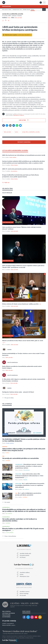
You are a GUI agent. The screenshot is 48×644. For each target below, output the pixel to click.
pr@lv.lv (13, 625)
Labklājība (8, 461)
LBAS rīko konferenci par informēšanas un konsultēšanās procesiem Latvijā (24, 155)
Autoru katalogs (24, 594)
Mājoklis (25, 480)
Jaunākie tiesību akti (25, 554)
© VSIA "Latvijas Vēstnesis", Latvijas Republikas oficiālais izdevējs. (18, 638)
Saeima (16, 132)
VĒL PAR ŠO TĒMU (8, 189)
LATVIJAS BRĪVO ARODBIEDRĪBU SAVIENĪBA (15, 150)
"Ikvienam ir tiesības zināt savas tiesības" (20, 631)
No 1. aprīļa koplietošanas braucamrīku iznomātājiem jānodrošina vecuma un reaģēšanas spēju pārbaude (30, 485)
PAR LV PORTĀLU (7, 611)
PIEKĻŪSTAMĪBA (6, 615)
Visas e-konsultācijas (10, 536)
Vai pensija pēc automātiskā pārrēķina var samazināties (21, 458)
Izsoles (22, 574)
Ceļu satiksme (26, 489)
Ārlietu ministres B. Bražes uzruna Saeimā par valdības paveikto (21, 304)
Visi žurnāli (23, 595)
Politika (7, 453)
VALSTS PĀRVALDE (7, 193)
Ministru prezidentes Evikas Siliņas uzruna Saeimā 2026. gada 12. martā (23, 341)
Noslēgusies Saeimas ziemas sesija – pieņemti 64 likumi (18, 392)
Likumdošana (14, 171)
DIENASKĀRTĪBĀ (7, 7)
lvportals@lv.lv (10, 624)
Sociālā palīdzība (9, 533)
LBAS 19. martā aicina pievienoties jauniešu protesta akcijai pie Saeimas (23, 169)
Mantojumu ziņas (25, 576)
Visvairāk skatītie (24, 555)
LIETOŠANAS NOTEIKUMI (9, 613)
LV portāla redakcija (9, 621)
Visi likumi (23, 557)
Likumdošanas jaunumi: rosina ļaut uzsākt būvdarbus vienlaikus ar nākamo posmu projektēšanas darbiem (29, 466)
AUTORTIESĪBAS (6, 617)
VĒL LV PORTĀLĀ (7, 404)
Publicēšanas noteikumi (19, 115)
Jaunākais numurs (25, 592)
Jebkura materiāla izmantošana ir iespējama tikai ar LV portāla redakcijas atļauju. (22, 636)
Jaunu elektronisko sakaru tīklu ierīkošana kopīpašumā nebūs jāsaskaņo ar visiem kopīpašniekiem (29, 476)
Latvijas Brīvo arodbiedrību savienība (13, 14)
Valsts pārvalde (18, 18)
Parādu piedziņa (10, 443)
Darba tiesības (13, 157)
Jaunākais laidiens (25, 573)
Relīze (9, 18)
